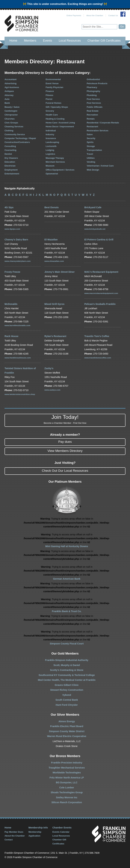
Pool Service (93, 99)
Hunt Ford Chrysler (67, 705)
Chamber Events (62, 828)
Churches (10, 119)
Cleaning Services (14, 127)
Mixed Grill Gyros (55, 304)
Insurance (51, 138)
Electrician (10, 166)
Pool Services (94, 103)
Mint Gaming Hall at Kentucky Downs (67, 546)
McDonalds (11, 304)
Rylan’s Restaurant (55, 336)
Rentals (91, 119)
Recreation (92, 115)
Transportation (94, 150)
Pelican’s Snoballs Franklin (100, 304)
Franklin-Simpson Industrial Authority (67, 660)
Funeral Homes (54, 103)
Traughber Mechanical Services (67, 768)
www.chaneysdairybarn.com (18, 261)
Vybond (67, 695)
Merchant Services (55, 162)
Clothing (9, 131)
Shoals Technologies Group (67, 792)
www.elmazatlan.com (54, 261)
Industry (50, 134)
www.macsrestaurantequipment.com (101, 293)
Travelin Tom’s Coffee (97, 336)
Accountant (10, 79)
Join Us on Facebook (123, 14)
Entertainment (12, 174)
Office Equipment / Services (60, 170)
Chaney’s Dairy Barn (16, 240)
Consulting (10, 146)
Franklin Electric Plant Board (67, 726)
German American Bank (67, 579)
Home (13, 41)
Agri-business (12, 87)
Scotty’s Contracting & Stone (67, 670)
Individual (51, 131)
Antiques (9, 91)
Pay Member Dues (14, 832)
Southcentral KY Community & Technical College (67, 675)
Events (48, 41)
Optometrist (52, 174)
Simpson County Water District (67, 731)
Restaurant (92, 127)
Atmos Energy (67, 721)
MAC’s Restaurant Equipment (101, 272)
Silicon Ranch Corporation (67, 802)
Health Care (52, 115)
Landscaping (52, 142)
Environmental (53, 79)
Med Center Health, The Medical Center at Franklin (67, 680)
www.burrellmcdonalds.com (17, 325)
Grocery (50, 111)
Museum (50, 166)
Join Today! (65, 419)
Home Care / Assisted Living (60, 123)
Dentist (8, 154)
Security (91, 138)
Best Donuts (52, 207)
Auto (7, 99)
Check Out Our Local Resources (65, 471)
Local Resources (70, 41)
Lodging (50, 150)
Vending (91, 162)
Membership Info (38, 828)
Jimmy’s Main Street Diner (60, 272)
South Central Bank (67, 700)
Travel (90, 154)
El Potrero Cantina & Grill (99, 240)
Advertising (10, 83)
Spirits (90, 142)
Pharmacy (92, 87)
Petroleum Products (97, 83)
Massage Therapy (55, 158)
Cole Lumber (67, 788)
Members (30, 41)
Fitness (49, 95)
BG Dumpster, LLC (67, 782)
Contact (9, 840)
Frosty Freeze (12, 272)
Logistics (50, 154)
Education (10, 162)
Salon (90, 134)
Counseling (10, 150)
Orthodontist (93, 79)
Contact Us (113, 15)
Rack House (11, 336)
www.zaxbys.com (52, 390)
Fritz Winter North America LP (67, 778)
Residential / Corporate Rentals (103, 123)
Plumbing (92, 95)
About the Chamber (95, 15)
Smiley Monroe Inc (67, 797)
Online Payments (74, 15)
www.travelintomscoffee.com (98, 358)
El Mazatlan (51, 240)
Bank (7, 103)
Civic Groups (11, 123)
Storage (91, 146)
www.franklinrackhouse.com (18, 358)
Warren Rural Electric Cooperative (67, 736)
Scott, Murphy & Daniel (67, 665)
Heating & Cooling (55, 119)
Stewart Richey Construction (67, 690)
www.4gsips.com (12, 229)
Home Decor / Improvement (60, 127)
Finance (50, 91)
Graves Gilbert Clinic (67, 685)
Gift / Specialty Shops (57, 107)
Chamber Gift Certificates (104, 41)
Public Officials (95, 107)
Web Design (93, 170)
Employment (11, 170)
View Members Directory (65, 451)
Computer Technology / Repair (20, 138)
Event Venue (52, 83)
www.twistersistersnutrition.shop (20, 394)
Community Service (15, 134)
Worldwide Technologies (67, 773)
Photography (93, 91)
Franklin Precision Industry (67, 763)
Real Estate (93, 111)
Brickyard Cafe (93, 207)
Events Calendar (61, 832)
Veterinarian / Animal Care (100, 166)
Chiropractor (11, 115)
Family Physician (55, 87)
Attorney (9, 95)
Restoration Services (97, 131)
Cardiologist (11, 111)
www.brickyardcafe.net (95, 229)
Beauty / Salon (12, 107)
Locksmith (51, 146)
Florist (49, 99)
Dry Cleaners (11, 158)
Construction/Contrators (17, 142)
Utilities (91, 158)
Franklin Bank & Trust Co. (67, 611)
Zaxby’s (49, 368)
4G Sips (9, 207)
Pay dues (65, 442)
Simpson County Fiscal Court (67, 644)
